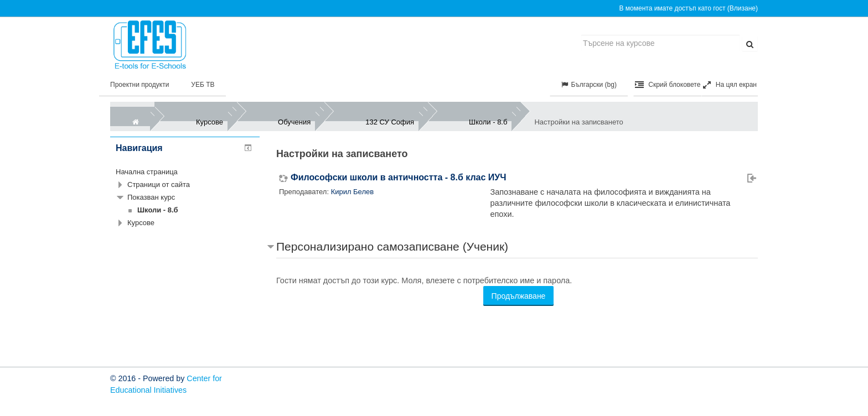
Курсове (141, 223)
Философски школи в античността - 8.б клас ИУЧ (399, 178)
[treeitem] (185, 172)
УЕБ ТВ (203, 85)
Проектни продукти (139, 85)
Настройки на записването (578, 122)
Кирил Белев (352, 192)
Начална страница (147, 172)
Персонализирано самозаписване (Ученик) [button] (392, 246)
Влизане (743, 8)
